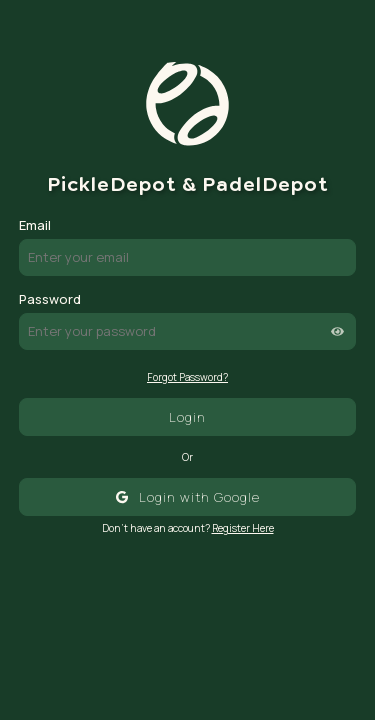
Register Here (243, 528)
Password (50, 299)
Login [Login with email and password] (187, 417)
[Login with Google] (188, 496)
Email (35, 225)
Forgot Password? (187, 377)
